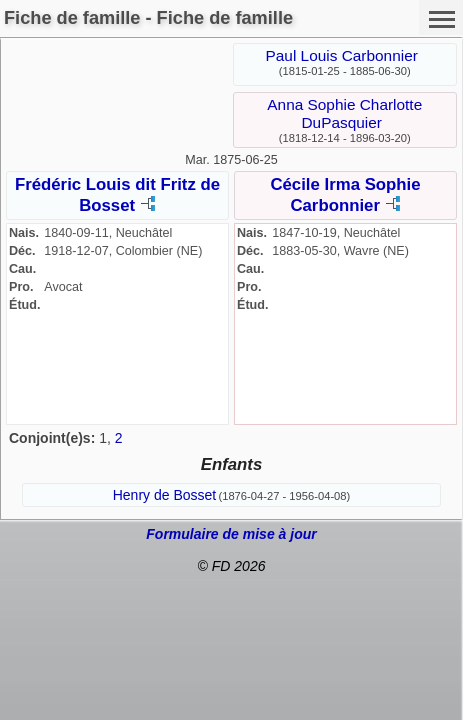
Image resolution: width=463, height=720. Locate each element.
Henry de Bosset (165, 495)
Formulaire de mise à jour (231, 534)
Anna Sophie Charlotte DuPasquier (344, 113)
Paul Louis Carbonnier (342, 55)
